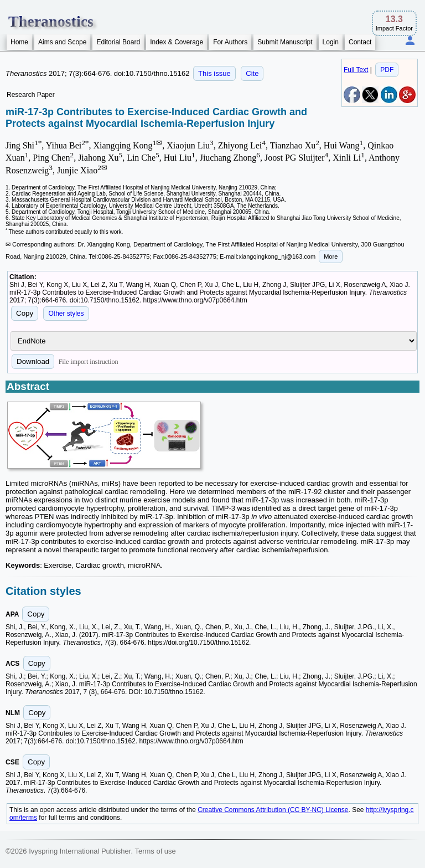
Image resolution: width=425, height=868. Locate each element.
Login (331, 42)
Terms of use (155, 851)
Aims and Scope (62, 42)
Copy (25, 313)
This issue (214, 73)
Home (19, 42)
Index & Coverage (177, 42)
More (331, 256)
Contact (360, 42)
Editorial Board (118, 42)
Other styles (66, 314)
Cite (252, 73)
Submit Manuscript (285, 42)
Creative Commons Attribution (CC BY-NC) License (273, 810)
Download (33, 361)
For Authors (230, 42)
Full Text (356, 70)
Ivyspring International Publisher (80, 851)
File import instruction (89, 362)
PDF (387, 70)
